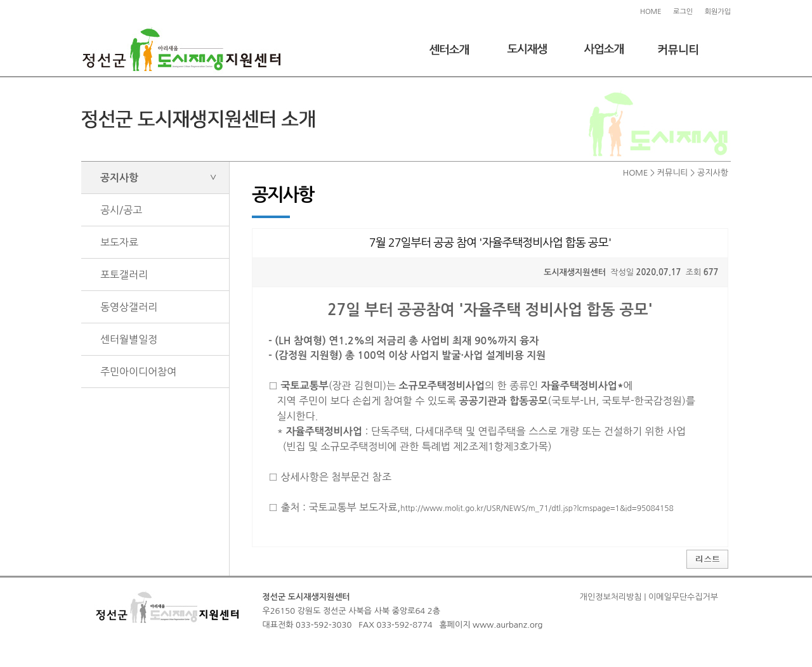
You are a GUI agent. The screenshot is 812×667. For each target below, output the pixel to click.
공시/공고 (121, 210)
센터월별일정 (129, 339)
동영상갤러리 (129, 307)
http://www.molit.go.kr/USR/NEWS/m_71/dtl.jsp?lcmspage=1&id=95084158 (537, 508)
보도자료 (119, 242)
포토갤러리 (124, 275)
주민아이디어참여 (138, 372)
